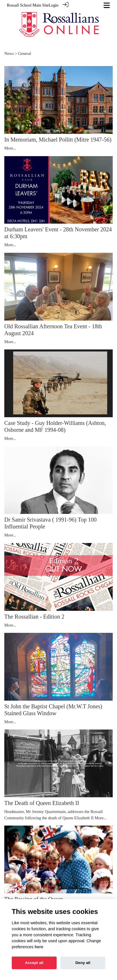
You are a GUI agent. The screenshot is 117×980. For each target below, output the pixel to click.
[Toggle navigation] (107, 5)
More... (10, 148)
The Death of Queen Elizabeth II (42, 803)
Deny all (83, 963)
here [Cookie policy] (39, 947)
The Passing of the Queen (34, 899)
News (9, 53)
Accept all (34, 963)
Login (53, 5)
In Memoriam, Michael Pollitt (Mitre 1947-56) (58, 139)
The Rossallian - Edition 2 (34, 616)
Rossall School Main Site (28, 5)
